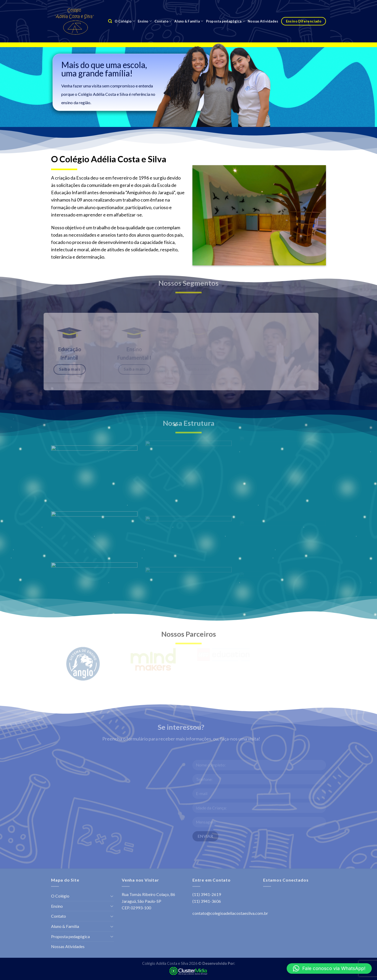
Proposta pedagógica (226, 21)
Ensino (145, 21)
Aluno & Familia (189, 21)
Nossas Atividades (263, 21)
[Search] (110, 21)
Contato (163, 21)
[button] (329, 968)
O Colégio (125, 21)
